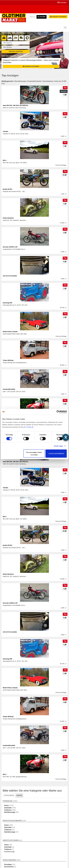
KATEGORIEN (9, 795)
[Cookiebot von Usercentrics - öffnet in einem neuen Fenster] (58, 412)
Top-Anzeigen (10, 75)
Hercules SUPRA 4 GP (10, 247)
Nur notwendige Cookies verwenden (34, 454)
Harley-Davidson (8, 218)
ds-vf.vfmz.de (29, 427)
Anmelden (62, 2)
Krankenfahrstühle (9, 389)
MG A (5, 160)
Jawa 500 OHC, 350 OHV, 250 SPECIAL (15, 105)
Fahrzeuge (8, 801)
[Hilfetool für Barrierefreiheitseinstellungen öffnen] (66, 437)
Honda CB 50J (7, 189)
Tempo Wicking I (8, 360)
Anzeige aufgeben (58, 17)
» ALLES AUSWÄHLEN (56, 454)
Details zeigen (58, 446)
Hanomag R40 (7, 303)
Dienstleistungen (20, 81)
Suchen (41, 17)
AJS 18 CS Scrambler (10, 276)
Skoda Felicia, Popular (10, 332)
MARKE (19, 795)
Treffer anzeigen (16, 51)
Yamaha (5, 131)
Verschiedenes (48, 81)
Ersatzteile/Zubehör (34, 81)
